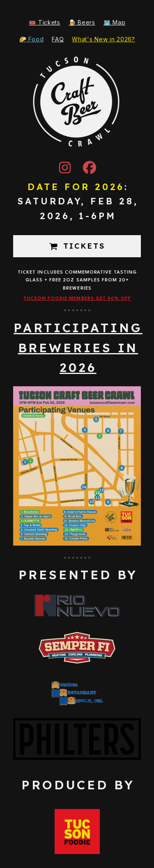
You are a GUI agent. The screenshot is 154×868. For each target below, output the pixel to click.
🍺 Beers (82, 22)
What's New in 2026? (103, 39)
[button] (65, 167)
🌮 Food (31, 39)
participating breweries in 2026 (78, 348)
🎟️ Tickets (44, 22)
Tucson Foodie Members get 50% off (77, 299)
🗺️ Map (115, 22)
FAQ (58, 39)
